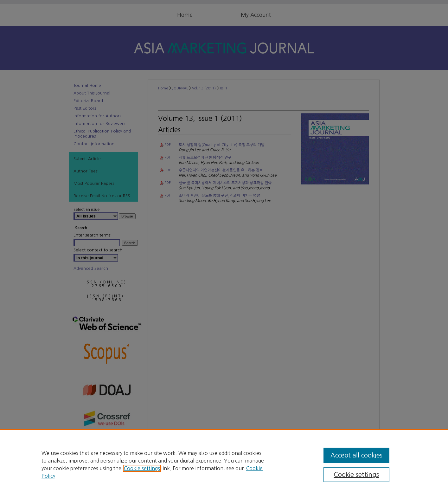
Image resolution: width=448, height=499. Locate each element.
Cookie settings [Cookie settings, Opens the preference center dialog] (356, 475)
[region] (224, 464)
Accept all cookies (356, 455)
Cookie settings (142, 468)
